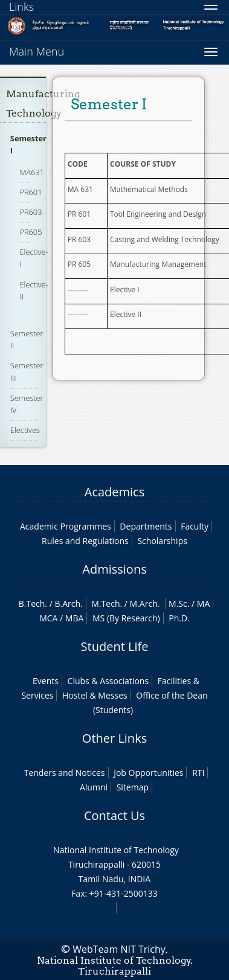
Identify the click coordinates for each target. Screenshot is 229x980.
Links (21, 7)
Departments (146, 526)
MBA (75, 618)
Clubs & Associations (108, 681)
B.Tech (32, 604)
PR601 (31, 192)
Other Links (114, 738)
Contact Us (114, 815)
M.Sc (178, 604)
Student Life (115, 646)
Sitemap (133, 787)
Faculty (195, 526)
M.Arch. (145, 604)
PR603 (31, 212)
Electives (25, 430)
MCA (48, 618)
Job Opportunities (148, 773)
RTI (198, 773)
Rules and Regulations (85, 541)
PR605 (31, 232)
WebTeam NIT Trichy (119, 949)
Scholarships (162, 541)
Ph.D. (179, 618)
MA (203, 604)
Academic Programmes (66, 526)
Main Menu (37, 51)
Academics (114, 492)
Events (46, 681)
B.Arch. (68, 604)
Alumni (94, 787)
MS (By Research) (126, 618)
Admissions (114, 569)
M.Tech (105, 604)
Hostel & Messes (95, 695)
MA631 (32, 172)
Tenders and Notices (65, 773)
